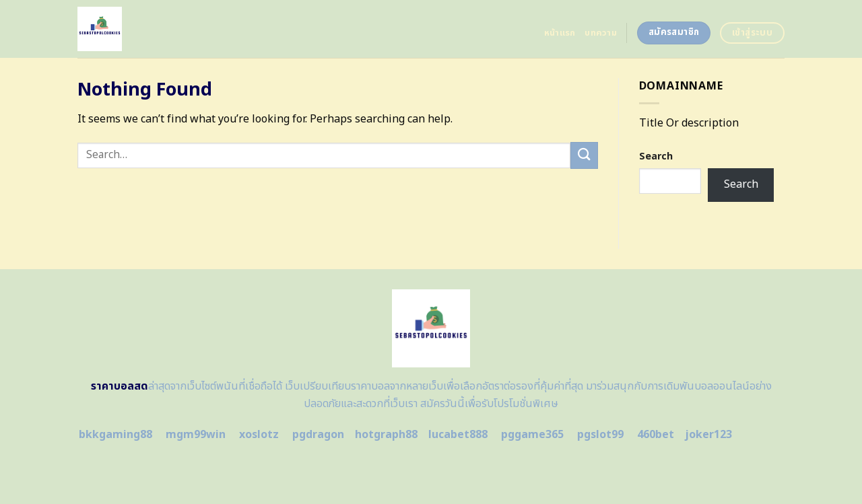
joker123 (708, 435)
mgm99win (196, 435)
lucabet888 (458, 435)
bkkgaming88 (115, 435)
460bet (656, 435)
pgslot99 (600, 435)
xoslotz (259, 435)
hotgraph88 (386, 435)
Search (656, 156)
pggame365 (532, 435)
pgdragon (318, 435)
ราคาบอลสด (120, 386)
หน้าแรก (560, 33)
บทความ (601, 33)
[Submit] (584, 155)
